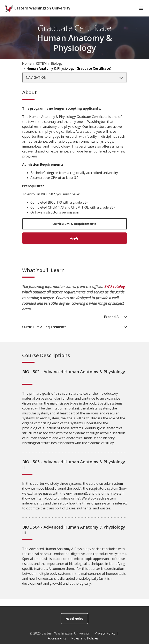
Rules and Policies (85, 638)
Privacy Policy (105, 633)
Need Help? (75, 619)
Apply (74, 245)
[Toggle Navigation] (141, 15)
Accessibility (57, 638)
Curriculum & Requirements (74, 231)
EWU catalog (115, 294)
